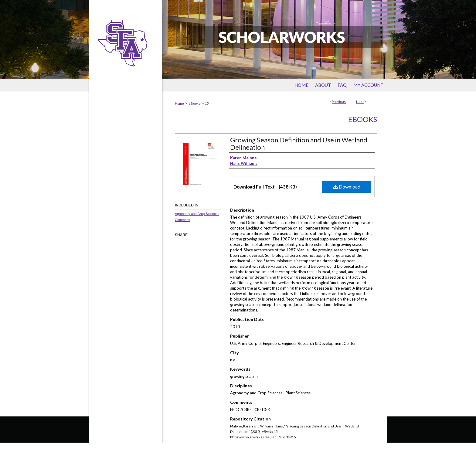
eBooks (194, 103)
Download (347, 187)
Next (360, 102)
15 (207, 103)
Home (179, 103)
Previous (339, 102)
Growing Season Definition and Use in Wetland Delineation (299, 143)
